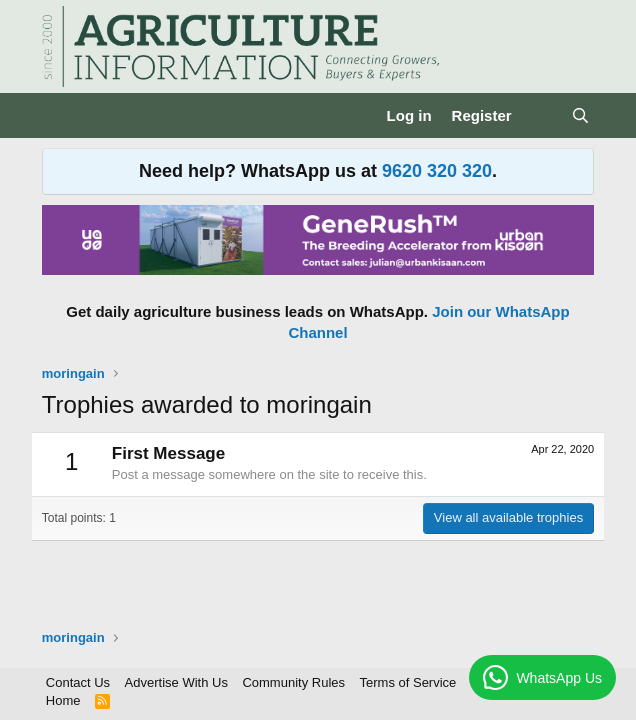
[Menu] (59, 116)
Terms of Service (408, 682)
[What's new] (541, 115)
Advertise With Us (176, 682)
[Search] (580, 115)
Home (63, 700)
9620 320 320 (437, 171)
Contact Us (78, 682)
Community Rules (293, 682)
